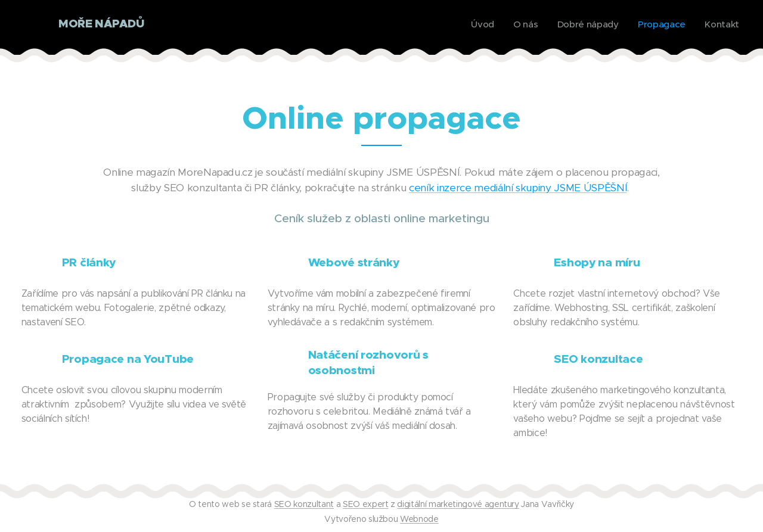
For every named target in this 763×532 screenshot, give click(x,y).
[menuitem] (480, 24)
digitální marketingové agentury (458, 504)
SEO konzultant (304, 504)
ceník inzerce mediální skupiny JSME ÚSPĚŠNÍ (518, 188)
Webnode (419, 519)
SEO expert (366, 504)
